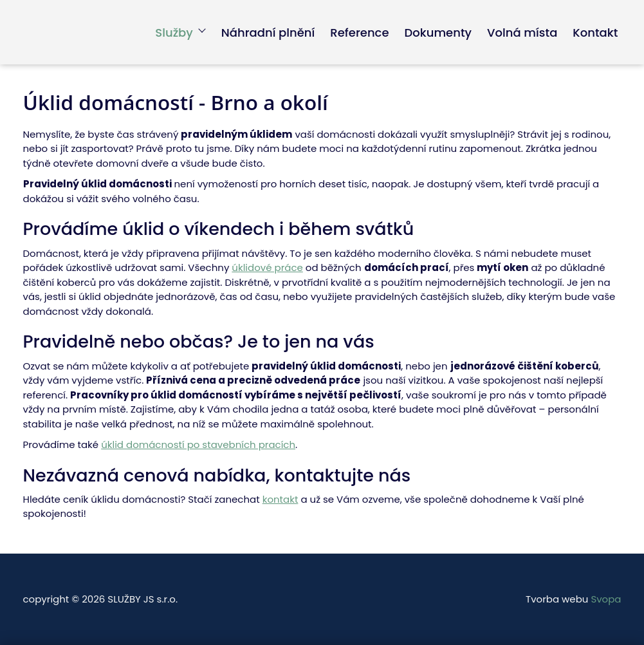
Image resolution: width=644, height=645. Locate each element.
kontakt (281, 499)
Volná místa (522, 33)
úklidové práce (267, 267)
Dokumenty (438, 33)
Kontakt (595, 33)
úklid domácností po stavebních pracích (198, 444)
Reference (359, 33)
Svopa (606, 599)
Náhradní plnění (268, 33)
